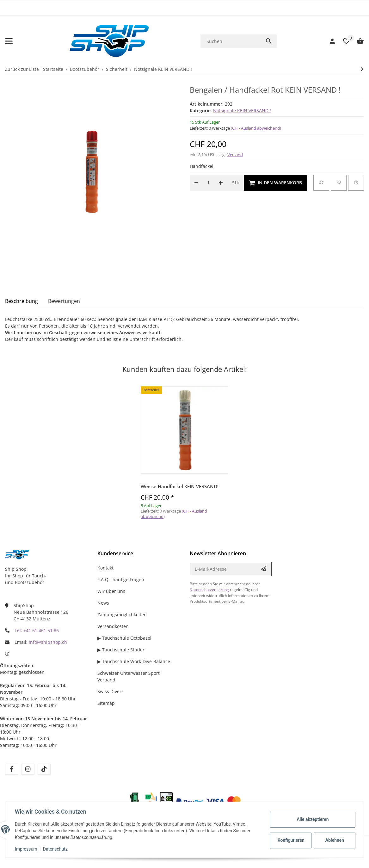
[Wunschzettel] (343, 41)
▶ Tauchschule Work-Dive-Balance (134, 661)
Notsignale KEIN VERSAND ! (242, 111)
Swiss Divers (111, 691)
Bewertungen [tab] (64, 301)
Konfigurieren (291, 840)
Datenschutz (56, 849)
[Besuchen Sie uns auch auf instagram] (28, 769)
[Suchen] (231, 41)
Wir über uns (111, 591)
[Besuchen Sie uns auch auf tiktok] (44, 769)
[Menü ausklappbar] (9, 41)
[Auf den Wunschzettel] (339, 183)
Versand (235, 155)
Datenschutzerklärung (209, 590)
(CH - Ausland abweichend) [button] (256, 128)
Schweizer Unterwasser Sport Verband (129, 676)
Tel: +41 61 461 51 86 (37, 630)
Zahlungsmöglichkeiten (122, 615)
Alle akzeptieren (312, 819)
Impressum (27, 849)
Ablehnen (334, 840)
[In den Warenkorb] (275, 183)
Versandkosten (113, 626)
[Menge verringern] (196, 183)
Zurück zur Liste (22, 69)
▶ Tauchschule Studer (121, 650)
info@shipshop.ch (48, 642)
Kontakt (105, 568)
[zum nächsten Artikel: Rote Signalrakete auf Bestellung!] (362, 69)
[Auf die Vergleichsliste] (321, 183)
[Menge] (209, 183)
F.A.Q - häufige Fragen (121, 579)
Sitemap (106, 703)
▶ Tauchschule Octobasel (124, 638)
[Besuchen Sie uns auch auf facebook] (12, 769)
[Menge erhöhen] (221, 183)
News (103, 603)
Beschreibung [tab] (22, 301)
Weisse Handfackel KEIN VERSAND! (180, 486)
